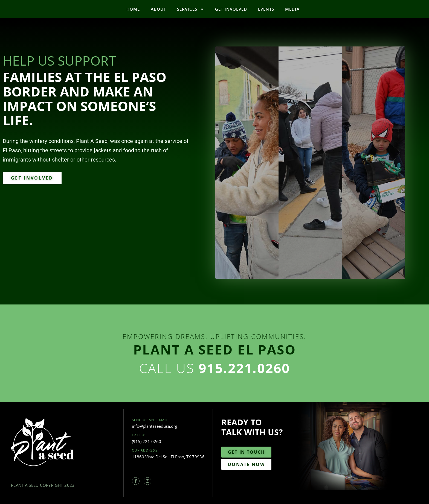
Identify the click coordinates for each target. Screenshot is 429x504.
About (158, 9)
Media (292, 9)
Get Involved (231, 9)
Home (133, 9)
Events (266, 9)
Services (191, 9)
